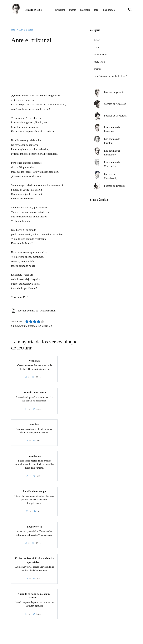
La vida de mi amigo (34, 491)
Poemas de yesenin (114, 92)
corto (96, 47)
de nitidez (34, 424)
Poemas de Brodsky (114, 186)
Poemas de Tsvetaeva (115, 116)
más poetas (109, 10)
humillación (34, 456)
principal (60, 10)
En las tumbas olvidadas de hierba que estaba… (34, 560)
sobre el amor (100, 54)
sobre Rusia (99, 62)
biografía (85, 10)
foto (96, 10)
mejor (96, 40)
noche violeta (34, 526)
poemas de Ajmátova (115, 104)
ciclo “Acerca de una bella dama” (110, 76)
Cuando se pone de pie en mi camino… (34, 596)
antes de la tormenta (34, 392)
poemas (97, 69)
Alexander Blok (33, 10)
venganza (34, 361)
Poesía (73, 10)
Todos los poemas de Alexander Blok (36, 311)
